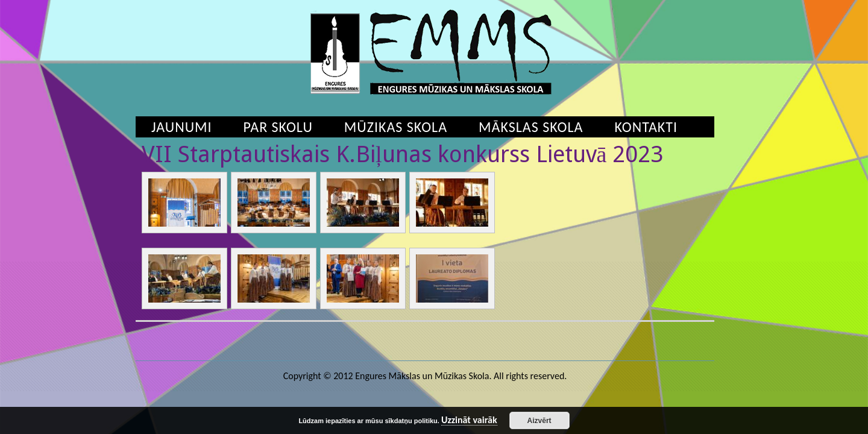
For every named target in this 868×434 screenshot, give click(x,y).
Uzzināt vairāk (469, 420)
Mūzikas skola (396, 127)
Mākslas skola (531, 127)
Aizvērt (539, 421)
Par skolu (278, 127)
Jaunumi (182, 127)
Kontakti (646, 127)
